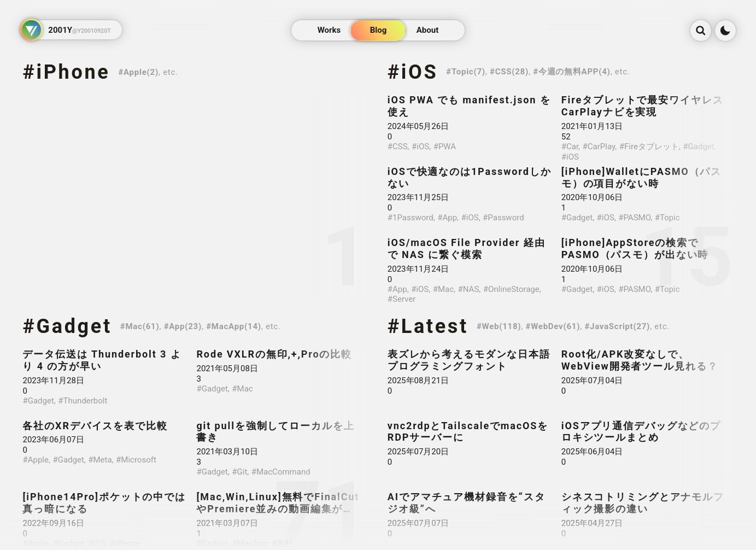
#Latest (428, 326)
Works (329, 31)
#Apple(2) (138, 72)
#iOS (413, 72)
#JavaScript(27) (617, 326)
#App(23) (183, 326)
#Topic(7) (466, 72)
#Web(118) (499, 326)
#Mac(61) (140, 326)
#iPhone (66, 72)
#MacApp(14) (234, 326)
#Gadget (67, 326)
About (427, 31)
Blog (378, 31)
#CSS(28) (509, 72)
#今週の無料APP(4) (572, 72)
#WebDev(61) (553, 326)
